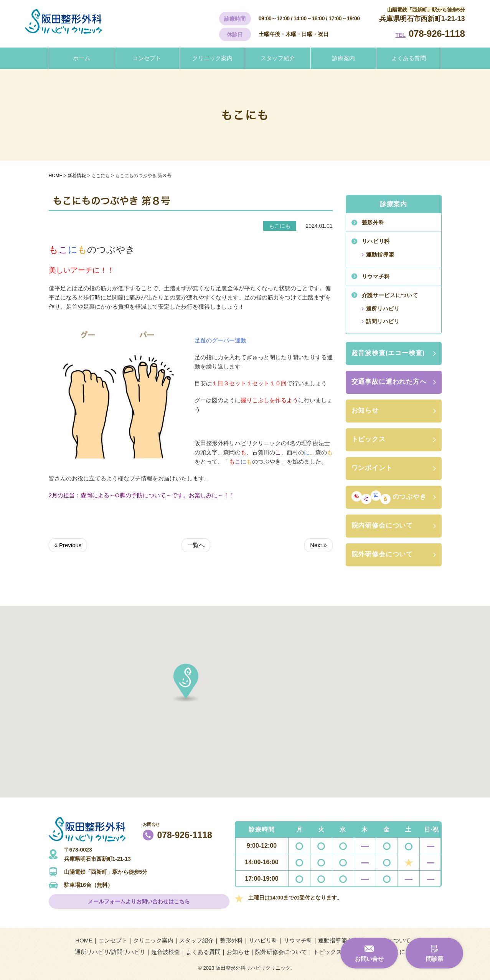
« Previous (68, 545)
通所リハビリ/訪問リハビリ (110, 952)
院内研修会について (382, 525)
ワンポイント (372, 468)
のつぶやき (389, 497)
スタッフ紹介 (278, 58)
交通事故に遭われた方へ (389, 382)
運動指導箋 (380, 255)
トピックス (369, 439)
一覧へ (196, 545)
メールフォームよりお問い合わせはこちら (139, 901)
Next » (318, 545)
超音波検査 (166, 952)
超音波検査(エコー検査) (388, 353)
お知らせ (365, 410)
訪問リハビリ (383, 321)
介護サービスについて (390, 295)
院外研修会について (382, 554)
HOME (84, 940)
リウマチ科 (376, 276)
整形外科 (373, 222)
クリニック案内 (212, 58)
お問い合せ (369, 959)
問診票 (435, 959)
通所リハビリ (383, 309)
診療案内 (343, 58)
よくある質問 (409, 58)
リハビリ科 (376, 241)
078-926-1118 (437, 34)
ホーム (82, 58)
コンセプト (147, 58)
